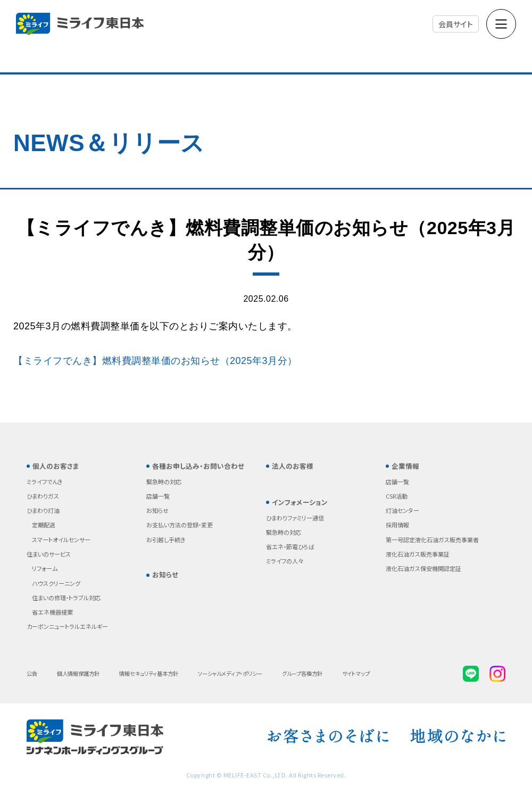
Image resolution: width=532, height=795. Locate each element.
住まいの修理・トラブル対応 (66, 598)
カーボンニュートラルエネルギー (67, 626)
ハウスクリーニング (56, 583)
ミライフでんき (45, 482)
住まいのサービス (49, 554)
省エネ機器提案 (52, 612)
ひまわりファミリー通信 (295, 518)
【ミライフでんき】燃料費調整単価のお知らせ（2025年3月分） (155, 361)
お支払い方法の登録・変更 (180, 525)
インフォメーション (300, 502)
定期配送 (44, 525)
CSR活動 (397, 496)
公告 (32, 674)
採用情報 (397, 525)
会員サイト (456, 24)
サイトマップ (356, 674)
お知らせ (157, 510)
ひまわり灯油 (43, 510)
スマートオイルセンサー (61, 540)
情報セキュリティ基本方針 (149, 674)
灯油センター (402, 510)
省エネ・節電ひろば (290, 546)
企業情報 (405, 466)
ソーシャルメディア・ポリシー (230, 674)
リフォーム (45, 568)
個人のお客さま (56, 466)
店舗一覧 (158, 496)
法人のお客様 (293, 466)
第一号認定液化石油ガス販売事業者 (432, 540)
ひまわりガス (43, 496)
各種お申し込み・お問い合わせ (198, 466)
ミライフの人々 (285, 561)
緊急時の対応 (164, 482)
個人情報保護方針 (78, 674)
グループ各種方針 (302, 674)
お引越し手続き (166, 540)
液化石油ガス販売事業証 (418, 554)
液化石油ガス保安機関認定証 (423, 568)
